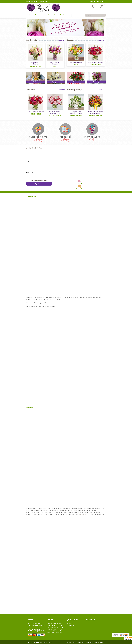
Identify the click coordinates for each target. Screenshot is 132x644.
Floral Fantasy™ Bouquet (96, 62)
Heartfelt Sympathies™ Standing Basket (96, 113)
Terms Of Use (71, 642)
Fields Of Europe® (76, 62)
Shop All (62, 40)
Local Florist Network (91, 642)
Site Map (100, 642)
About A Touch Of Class (34, 148)
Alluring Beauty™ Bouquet (55, 63)
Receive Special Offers (39, 180)
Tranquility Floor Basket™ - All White (76, 113)
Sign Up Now (39, 184)
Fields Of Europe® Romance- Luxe (55, 113)
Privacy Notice (80, 642)
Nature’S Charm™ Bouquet (36, 63)
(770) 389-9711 (83, 514)
